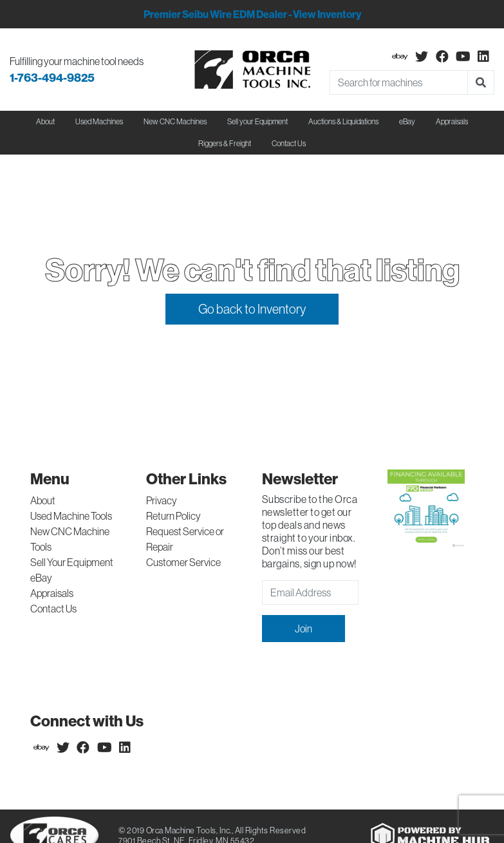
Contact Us (289, 143)
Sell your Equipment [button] (257, 121)
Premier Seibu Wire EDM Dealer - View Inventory (252, 14)
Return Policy (173, 516)
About (43, 500)
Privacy (162, 500)
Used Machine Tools (71, 516)
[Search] (399, 82)
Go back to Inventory (252, 309)
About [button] (45, 121)
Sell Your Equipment (72, 562)
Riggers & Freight (225, 143)
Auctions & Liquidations (343, 121)
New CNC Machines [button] (175, 121)
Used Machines (99, 121)
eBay (407, 121)
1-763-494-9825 (52, 78)
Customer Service (183, 562)
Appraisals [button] (452, 121)
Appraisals (52, 593)
